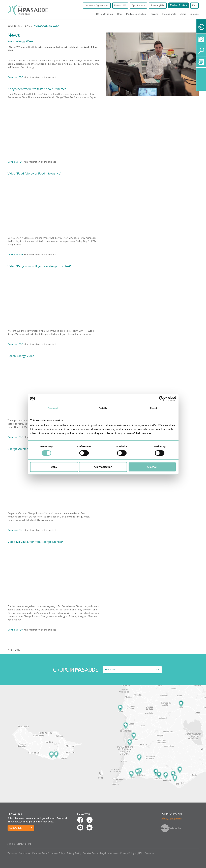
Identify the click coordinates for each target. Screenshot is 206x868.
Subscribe (16, 828)
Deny (54, 467)
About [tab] (153, 408)
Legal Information (109, 853)
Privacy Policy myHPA (131, 853)
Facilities (154, 14)
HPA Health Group (104, 14)
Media (183, 14)
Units (120, 14)
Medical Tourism (178, 5)
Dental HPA (120, 5)
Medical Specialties (136, 14)
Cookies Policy (90, 853)
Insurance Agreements (97, 5)
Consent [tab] (53, 408)
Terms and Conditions (19, 853)
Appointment (138, 5)
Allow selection (103, 467)
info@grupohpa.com (171, 818)
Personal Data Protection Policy (49, 853)
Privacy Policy (74, 853)
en (194, 5)
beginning (14, 26)
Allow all (152, 467)
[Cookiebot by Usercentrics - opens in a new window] (161, 399)
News (27, 26)
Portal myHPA (158, 5)
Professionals (169, 14)
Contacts (194, 14)
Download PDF (15, 77)
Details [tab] (103, 408)
